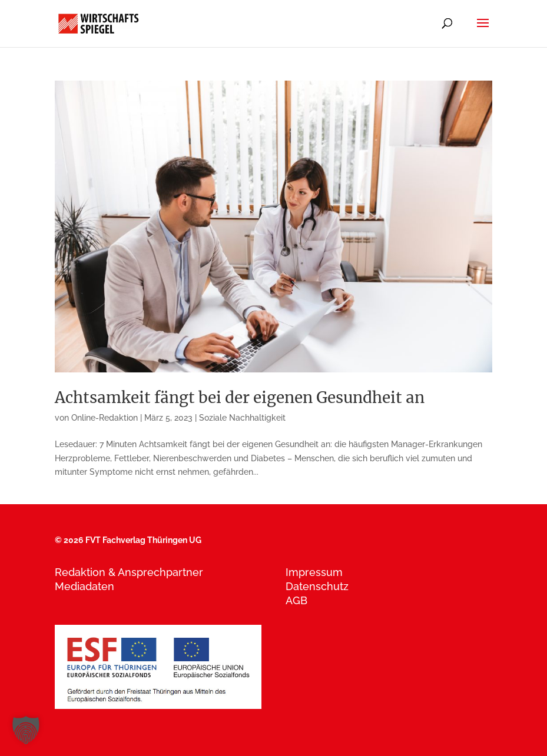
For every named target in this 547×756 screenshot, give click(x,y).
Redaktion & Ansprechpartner (129, 572)
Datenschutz (317, 586)
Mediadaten (84, 586)
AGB (296, 600)
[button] (26, 730)
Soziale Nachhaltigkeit (242, 418)
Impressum (314, 572)
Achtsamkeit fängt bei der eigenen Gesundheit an (240, 397)
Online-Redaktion (105, 418)
